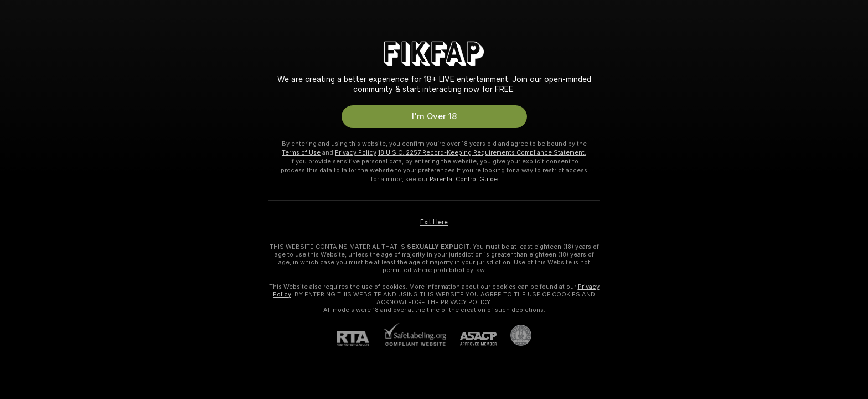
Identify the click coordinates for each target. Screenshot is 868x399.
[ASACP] (471, 339)
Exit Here (434, 222)
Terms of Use (301, 152)
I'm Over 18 (434, 116)
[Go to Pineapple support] (514, 335)
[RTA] (360, 338)
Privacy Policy (356, 152)
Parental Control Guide (464, 179)
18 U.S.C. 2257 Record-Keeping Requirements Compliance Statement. (482, 152)
